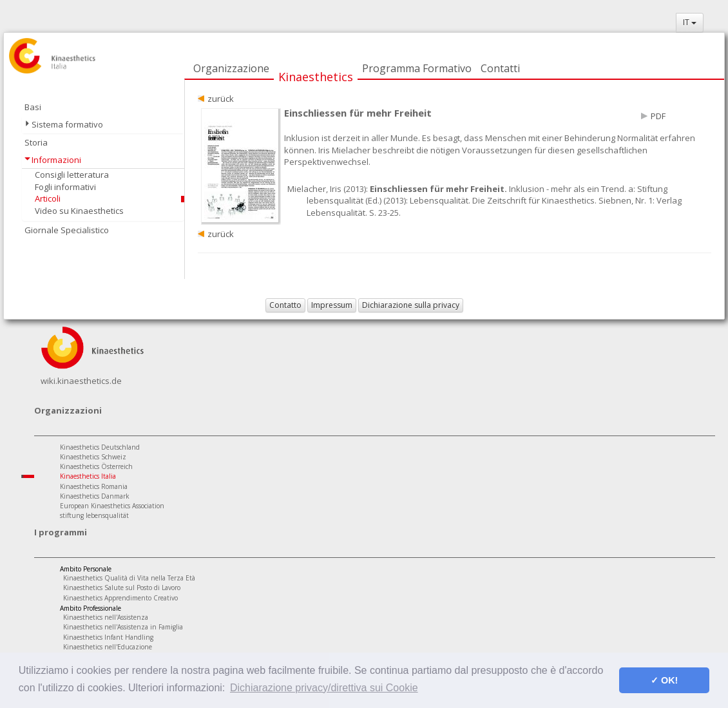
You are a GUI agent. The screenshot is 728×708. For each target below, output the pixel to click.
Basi (33, 107)
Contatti (500, 68)
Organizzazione (231, 68)
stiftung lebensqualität (94, 515)
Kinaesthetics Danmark (95, 496)
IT (690, 22)
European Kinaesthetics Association (112, 506)
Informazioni (56, 160)
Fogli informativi (65, 187)
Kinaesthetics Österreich (96, 466)
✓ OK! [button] (664, 680)
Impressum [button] (332, 305)
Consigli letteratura (72, 175)
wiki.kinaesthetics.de (81, 381)
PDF (658, 116)
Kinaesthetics (316, 77)
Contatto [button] (285, 305)
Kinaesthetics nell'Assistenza (106, 617)
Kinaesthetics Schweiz (93, 457)
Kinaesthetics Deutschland (100, 447)
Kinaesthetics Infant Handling (108, 637)
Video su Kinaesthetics (79, 211)
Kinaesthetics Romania (94, 486)
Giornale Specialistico (67, 230)
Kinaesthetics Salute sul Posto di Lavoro (122, 588)
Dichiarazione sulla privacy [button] (411, 305)
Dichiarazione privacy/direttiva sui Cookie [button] (324, 688)
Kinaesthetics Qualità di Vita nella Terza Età (129, 578)
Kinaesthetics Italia (88, 476)
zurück (221, 99)
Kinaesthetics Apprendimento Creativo (120, 598)
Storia (36, 142)
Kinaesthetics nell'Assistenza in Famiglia (123, 627)
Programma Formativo (417, 68)
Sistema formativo (67, 124)
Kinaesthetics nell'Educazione (108, 647)
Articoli (48, 198)
